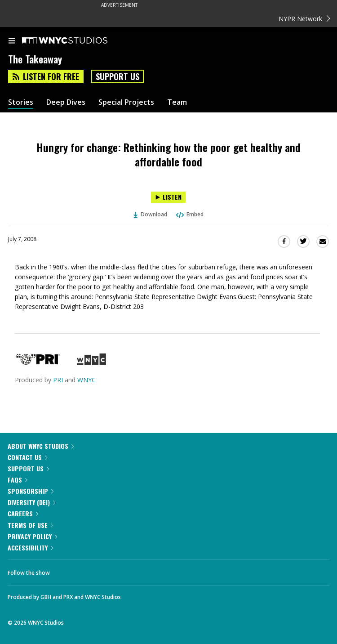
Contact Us (27, 457)
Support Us (118, 76)
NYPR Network (304, 19)
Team (177, 102)
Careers (23, 513)
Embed (189, 214)
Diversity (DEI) (31, 502)
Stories (21, 102)
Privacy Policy (32, 536)
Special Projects (126, 102)
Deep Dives (66, 102)
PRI (58, 380)
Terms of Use (30, 525)
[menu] (12, 41)
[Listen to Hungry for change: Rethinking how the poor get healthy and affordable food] (168, 197)
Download (151, 214)
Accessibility (30, 548)
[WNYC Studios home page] (76, 41)
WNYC (86, 380)
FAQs (18, 480)
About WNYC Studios (41, 446)
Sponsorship (31, 491)
